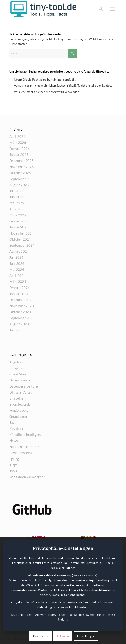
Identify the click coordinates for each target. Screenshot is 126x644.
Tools (13, 471)
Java (13, 422)
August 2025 (19, 185)
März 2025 (18, 215)
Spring (14, 459)
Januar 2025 (19, 227)
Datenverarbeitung (24, 386)
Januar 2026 (19, 155)
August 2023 (19, 324)
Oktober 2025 (20, 173)
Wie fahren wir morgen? (27, 477)
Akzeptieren (40, 636)
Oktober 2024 (20, 239)
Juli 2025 (16, 191)
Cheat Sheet (19, 374)
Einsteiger (17, 398)
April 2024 (17, 276)
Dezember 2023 (21, 300)
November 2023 (22, 306)
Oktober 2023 (20, 312)
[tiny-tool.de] (52, 9)
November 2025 (22, 167)
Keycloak (16, 429)
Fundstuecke (19, 410)
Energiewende (20, 404)
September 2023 (22, 318)
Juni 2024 (17, 263)
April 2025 (17, 209)
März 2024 (18, 282)
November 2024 (22, 233)
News (14, 441)
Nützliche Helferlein (24, 447)
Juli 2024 (16, 257)
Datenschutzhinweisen (73, 607)
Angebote (17, 362)
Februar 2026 (20, 149)
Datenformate (20, 380)
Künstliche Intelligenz (26, 435)
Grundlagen (18, 416)
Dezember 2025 (21, 161)
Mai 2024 (17, 269)
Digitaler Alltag (21, 392)
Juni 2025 (17, 197)
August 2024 (19, 251)
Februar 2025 (20, 221)
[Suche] (99, 9)
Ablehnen (63, 636)
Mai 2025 (17, 203)
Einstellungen (86, 636)
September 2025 (22, 179)
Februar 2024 (20, 288)
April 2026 (17, 136)
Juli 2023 (16, 330)
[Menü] (112, 9)
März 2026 (18, 142)
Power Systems (21, 453)
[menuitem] (99, 9)
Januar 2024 (19, 294)
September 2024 (22, 245)
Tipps (13, 465)
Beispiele (16, 368)
